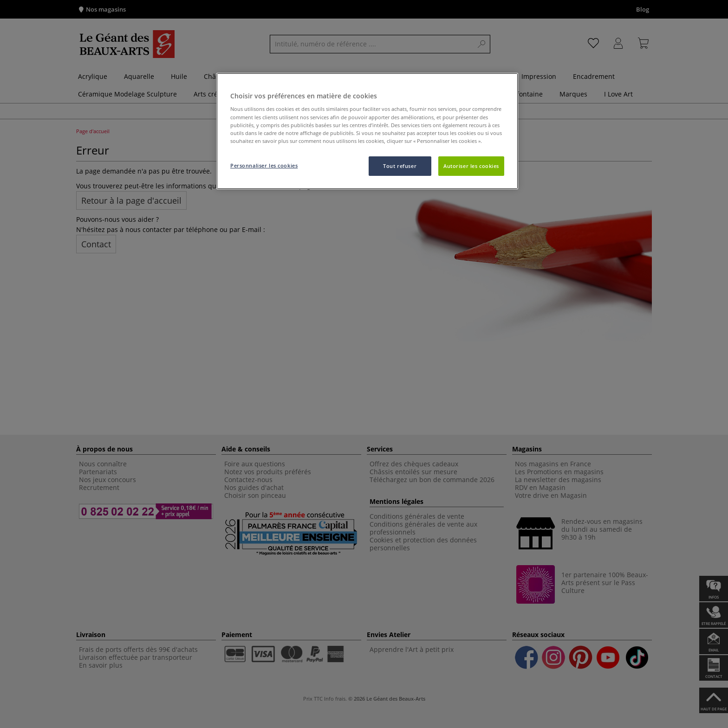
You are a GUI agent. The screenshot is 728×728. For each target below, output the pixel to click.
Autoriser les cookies (471, 166)
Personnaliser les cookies (264, 165)
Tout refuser (400, 166)
